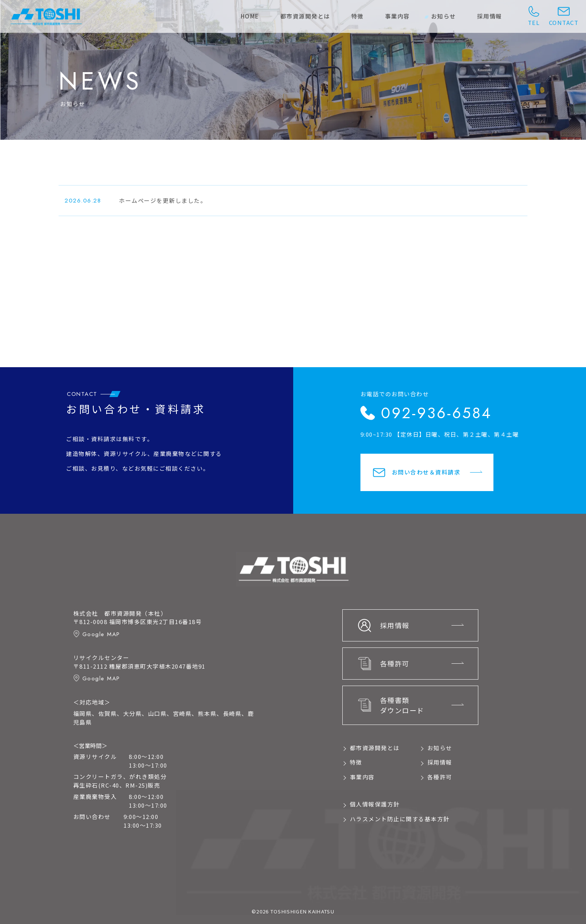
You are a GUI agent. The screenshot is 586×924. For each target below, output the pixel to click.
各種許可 (440, 777)
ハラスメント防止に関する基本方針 (400, 819)
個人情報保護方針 (375, 804)
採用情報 (490, 16)
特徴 (358, 16)
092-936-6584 (436, 413)
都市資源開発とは (305, 16)
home (250, 16)
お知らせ (444, 16)
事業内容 (397, 16)
